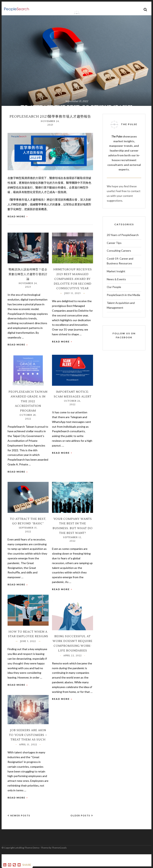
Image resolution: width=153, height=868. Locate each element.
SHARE (27, 865)
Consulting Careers (119, 264)
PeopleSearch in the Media (123, 308)
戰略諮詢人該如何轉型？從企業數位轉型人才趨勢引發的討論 (28, 288)
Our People (114, 301)
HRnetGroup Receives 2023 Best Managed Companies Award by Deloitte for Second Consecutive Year (73, 292)
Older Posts (82, 829)
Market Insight (116, 285)
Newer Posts (19, 829)
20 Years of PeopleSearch (123, 248)
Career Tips (114, 256)
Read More (16, 230)
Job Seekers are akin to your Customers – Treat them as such (28, 749)
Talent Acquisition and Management (121, 319)
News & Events (116, 293)
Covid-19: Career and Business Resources (120, 274)
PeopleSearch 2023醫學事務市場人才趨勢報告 (50, 130)
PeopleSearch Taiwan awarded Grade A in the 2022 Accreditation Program (28, 415)
